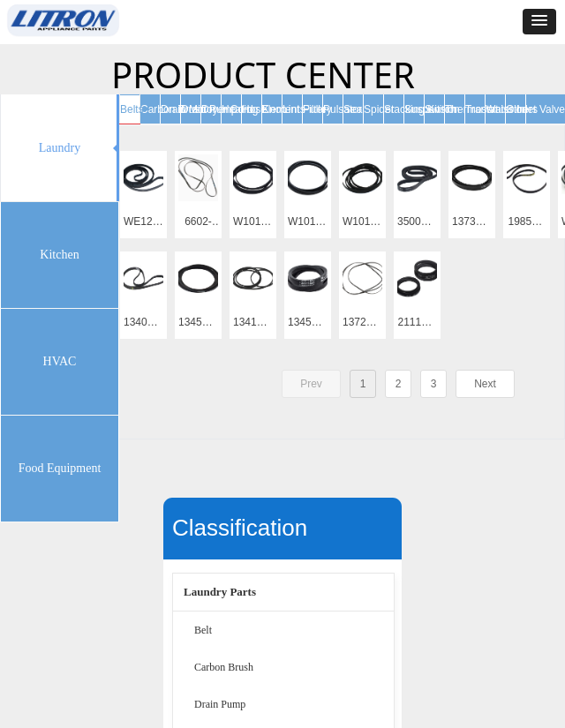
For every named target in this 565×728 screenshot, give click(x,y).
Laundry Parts (220, 592)
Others (522, 109)
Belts (132, 109)
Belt (203, 630)
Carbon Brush (224, 667)
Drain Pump (220, 704)
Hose (254, 109)
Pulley (317, 109)
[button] (539, 22)
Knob (275, 109)
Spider (379, 109)
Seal (354, 109)
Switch (440, 109)
